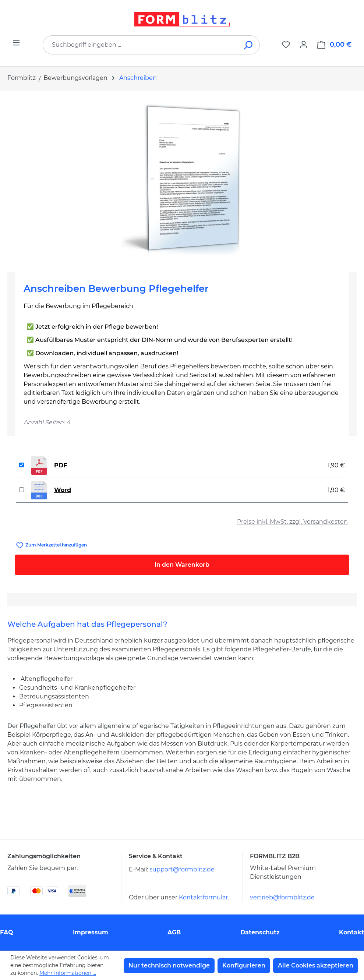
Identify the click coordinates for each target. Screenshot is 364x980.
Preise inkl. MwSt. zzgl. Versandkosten (292, 522)
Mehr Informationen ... (68, 973)
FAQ (7, 932)
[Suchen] (249, 45)
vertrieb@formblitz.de (282, 897)
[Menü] (16, 43)
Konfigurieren (244, 965)
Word (63, 490)
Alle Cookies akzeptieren (316, 965)
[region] (182, 178)
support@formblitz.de (182, 869)
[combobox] (140, 45)
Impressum (91, 932)
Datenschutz (260, 932)
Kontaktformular (203, 897)
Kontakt (351, 932)
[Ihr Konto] (304, 45)
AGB (174, 932)
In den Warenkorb (182, 565)
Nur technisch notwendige (169, 965)
